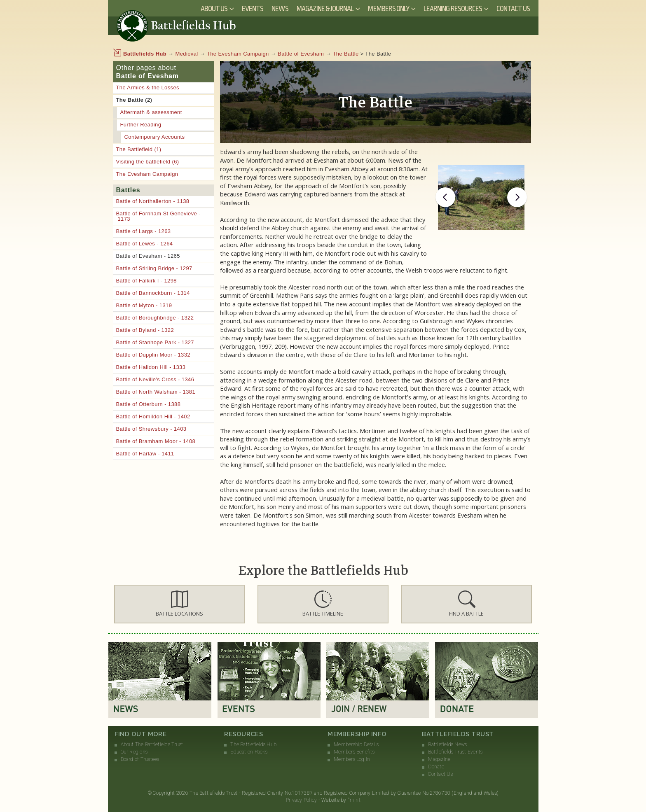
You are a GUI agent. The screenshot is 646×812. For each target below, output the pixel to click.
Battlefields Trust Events (455, 752)
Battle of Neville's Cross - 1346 (155, 379)
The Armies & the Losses (148, 87)
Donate (436, 767)
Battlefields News (447, 744)
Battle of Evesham (301, 54)
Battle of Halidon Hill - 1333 (151, 367)
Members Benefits (354, 752)
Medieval (187, 54)
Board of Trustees (140, 759)
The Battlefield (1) (139, 149)
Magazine (439, 759)
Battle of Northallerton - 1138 (153, 201)
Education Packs (249, 752)
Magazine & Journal (325, 9)
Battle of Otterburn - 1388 (149, 404)
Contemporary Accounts (155, 137)
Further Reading (141, 125)
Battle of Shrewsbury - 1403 (151, 429)
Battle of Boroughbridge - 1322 (155, 318)
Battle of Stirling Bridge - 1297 (154, 268)
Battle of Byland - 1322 (145, 330)
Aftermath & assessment (151, 112)
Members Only (389, 9)
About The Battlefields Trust (152, 744)
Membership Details (356, 744)
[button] (180, 604)
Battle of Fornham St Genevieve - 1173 (158, 216)
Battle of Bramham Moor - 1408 (156, 441)
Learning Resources (453, 9)
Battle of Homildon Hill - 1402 (153, 416)
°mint (354, 800)
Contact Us (513, 9)
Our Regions (134, 752)
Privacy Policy (301, 800)
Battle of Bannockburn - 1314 (153, 293)
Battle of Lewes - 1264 (145, 244)
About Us (214, 9)
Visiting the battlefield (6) (148, 162)
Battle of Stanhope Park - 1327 (155, 342)
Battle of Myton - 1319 (144, 305)
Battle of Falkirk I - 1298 (146, 281)
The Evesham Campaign (238, 54)
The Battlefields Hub (253, 744)
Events (253, 9)
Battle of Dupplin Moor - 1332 (153, 355)
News (280, 9)
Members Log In (352, 759)
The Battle (345, 54)
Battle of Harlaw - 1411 (145, 454)
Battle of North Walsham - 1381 (156, 392)
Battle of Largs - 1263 (144, 231)
